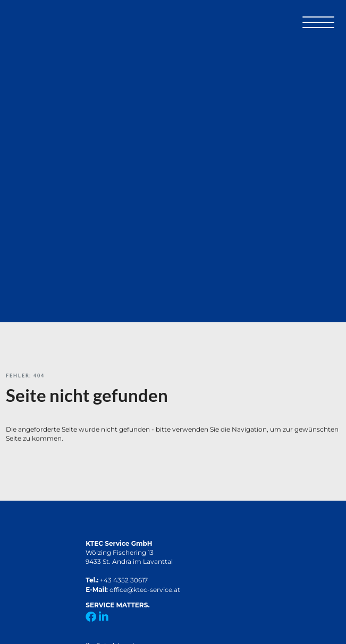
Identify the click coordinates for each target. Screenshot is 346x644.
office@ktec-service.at (145, 590)
